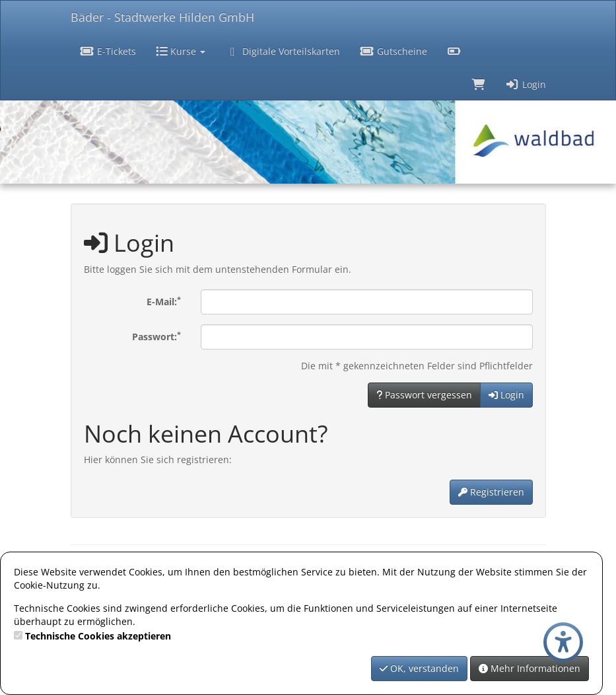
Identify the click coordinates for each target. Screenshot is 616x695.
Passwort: (156, 336)
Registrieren (491, 492)
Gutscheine (394, 51)
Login (526, 84)
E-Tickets (109, 51)
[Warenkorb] (479, 83)
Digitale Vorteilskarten (283, 51)
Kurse (181, 51)
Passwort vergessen (424, 395)
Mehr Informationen (530, 668)
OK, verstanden (419, 668)
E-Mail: (164, 301)
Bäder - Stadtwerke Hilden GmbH (162, 17)
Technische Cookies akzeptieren (98, 636)
